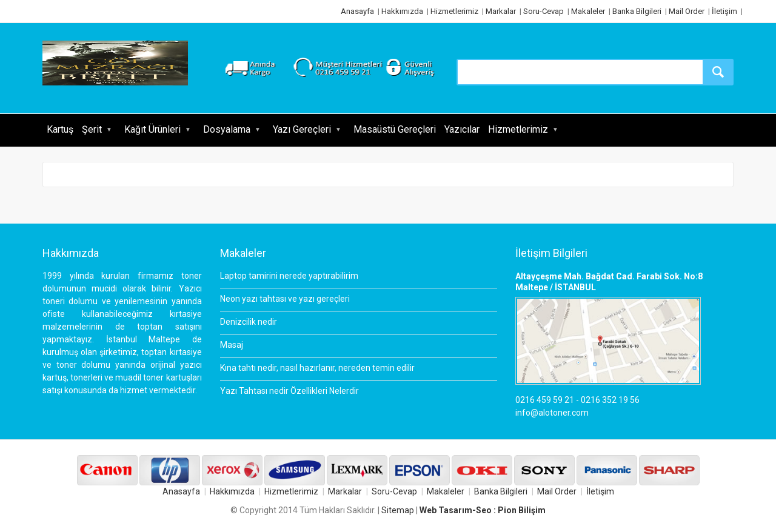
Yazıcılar (462, 129)
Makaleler (588, 11)
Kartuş (60, 129)
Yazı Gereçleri (302, 129)
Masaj (232, 345)
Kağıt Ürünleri (152, 129)
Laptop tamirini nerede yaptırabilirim (289, 276)
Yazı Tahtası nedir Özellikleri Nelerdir (289, 391)
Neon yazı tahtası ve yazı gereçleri (285, 299)
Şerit (92, 129)
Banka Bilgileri (637, 11)
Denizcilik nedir (249, 322)
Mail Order (687, 11)
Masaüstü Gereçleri (395, 129)
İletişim (724, 11)
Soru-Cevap (544, 11)
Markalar (501, 11)
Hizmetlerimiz (454, 11)
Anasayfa (357, 11)
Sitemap (398, 510)
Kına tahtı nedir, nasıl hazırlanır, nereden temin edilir (317, 368)
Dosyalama (227, 129)
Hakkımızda (402, 11)
